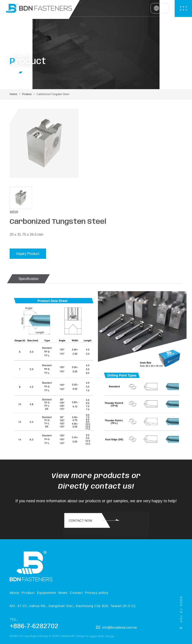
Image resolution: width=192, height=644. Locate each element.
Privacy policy (97, 577)
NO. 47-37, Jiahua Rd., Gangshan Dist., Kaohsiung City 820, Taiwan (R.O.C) (73, 589)
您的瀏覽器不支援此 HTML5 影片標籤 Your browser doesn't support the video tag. (106, 514)
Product (27, 109)
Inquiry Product (114, 184)
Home (13, 109)
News (63, 577)
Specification (28, 248)
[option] (44, 162)
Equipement (47, 577)
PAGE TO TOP (181, 610)
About (14, 577)
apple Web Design (102, 619)
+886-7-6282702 (34, 609)
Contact (76, 577)
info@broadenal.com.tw (117, 611)
